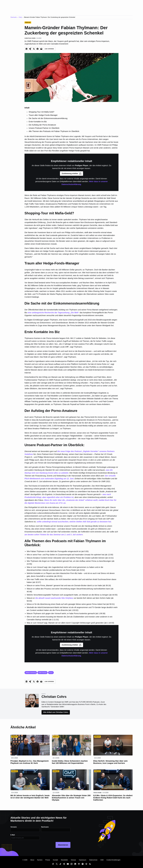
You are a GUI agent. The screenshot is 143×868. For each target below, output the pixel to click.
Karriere (40, 860)
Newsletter (64, 860)
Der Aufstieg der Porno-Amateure (42, 125)
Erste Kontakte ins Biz (38, 122)
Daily (20, 17)
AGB (102, 860)
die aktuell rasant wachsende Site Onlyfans (54, 598)
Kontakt (55, 860)
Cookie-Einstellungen (113, 860)
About (32, 860)
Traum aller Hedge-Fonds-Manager (43, 115)
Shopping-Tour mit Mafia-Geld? (41, 112)
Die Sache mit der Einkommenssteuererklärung (48, 118)
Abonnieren (63, 845)
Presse (48, 860)
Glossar (73, 860)
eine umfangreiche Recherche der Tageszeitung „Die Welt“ (53, 313)
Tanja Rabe (97, 793)
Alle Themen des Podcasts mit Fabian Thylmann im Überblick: (54, 131)
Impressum (83, 860)
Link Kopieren (49, 49)
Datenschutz (93, 860)
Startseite (14, 17)
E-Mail (13, 835)
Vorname (14, 827)
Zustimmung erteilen (71, 174)
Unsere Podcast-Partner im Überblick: (44, 128)
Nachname (45, 827)
